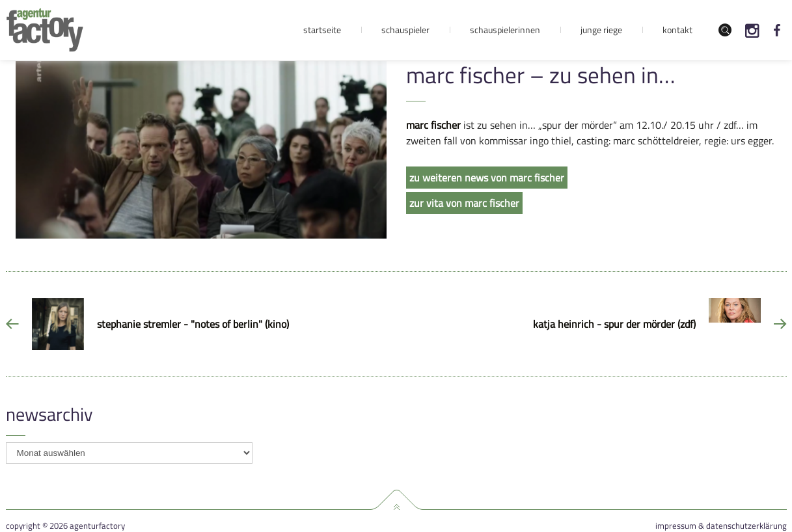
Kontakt (677, 30)
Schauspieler (405, 30)
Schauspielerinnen (505, 30)
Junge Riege (601, 30)
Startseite (322, 30)
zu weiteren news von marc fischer (487, 178)
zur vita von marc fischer (464, 203)
